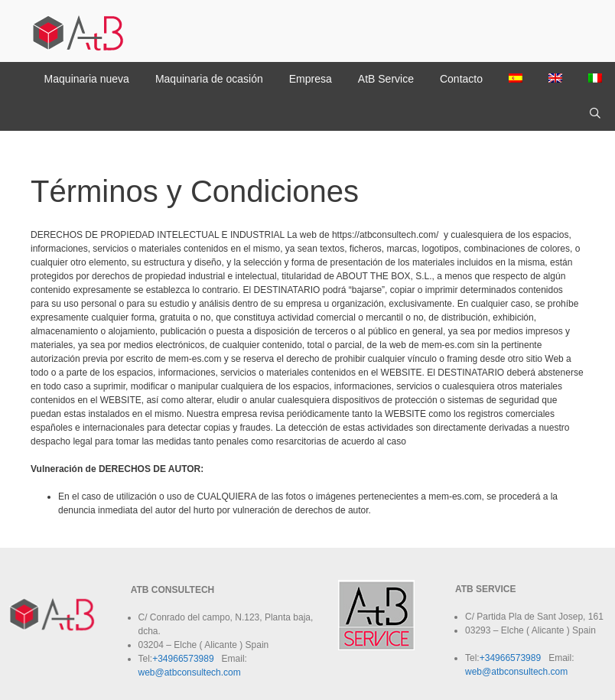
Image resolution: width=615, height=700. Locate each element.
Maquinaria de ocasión (209, 79)
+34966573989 (183, 659)
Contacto (461, 79)
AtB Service (386, 79)
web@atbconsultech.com (190, 672)
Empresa (311, 79)
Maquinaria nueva (87, 79)
